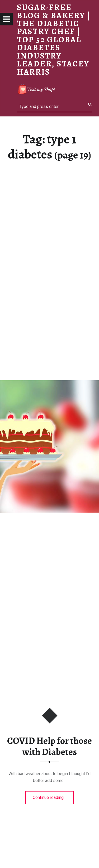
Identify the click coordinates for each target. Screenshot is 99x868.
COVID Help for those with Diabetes (49, 746)
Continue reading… (53, 796)
